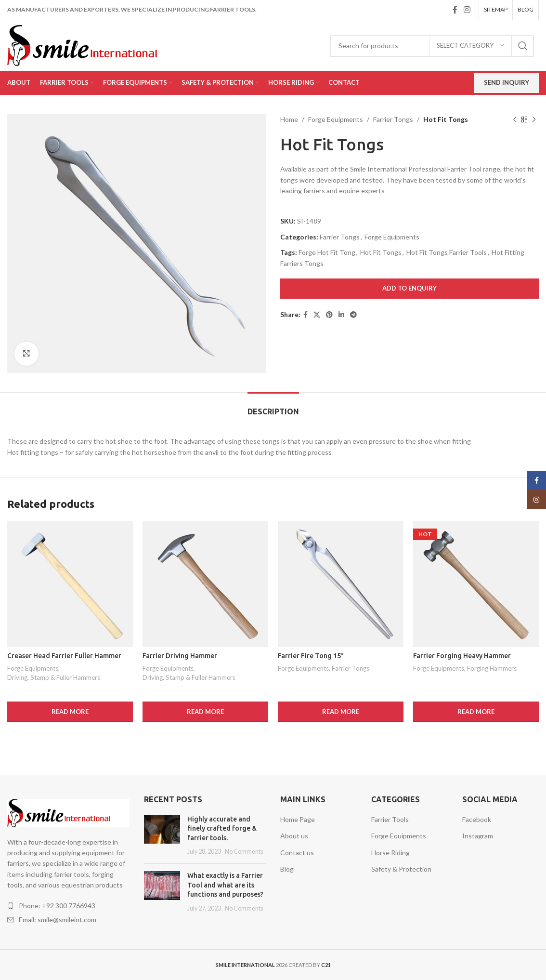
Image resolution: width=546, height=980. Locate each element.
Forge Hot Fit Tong (327, 252)
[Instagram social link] (467, 10)
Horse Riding (390, 853)
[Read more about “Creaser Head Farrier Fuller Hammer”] (70, 712)
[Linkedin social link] (341, 315)
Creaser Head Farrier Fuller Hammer (64, 656)
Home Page (298, 819)
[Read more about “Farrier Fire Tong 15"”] (341, 712)
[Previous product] (515, 119)
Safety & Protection (401, 869)
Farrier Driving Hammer (180, 656)
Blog (287, 869)
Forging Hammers (492, 668)
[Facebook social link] (455, 10)
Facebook (477, 819)
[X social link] (317, 315)
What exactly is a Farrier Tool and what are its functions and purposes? (225, 885)
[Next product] (534, 119)
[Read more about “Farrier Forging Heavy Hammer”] (476, 712)
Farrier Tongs (393, 119)
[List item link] (68, 906)
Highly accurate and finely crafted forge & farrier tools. (222, 828)
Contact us (297, 853)
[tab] (273, 407)
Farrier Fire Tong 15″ (311, 656)
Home (289, 119)
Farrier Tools (390, 819)
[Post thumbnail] (162, 835)
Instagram (478, 836)
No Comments (244, 852)
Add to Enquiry (409, 288)
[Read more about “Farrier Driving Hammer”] (205, 712)
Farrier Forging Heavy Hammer (462, 656)
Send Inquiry (507, 82)
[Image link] (68, 812)
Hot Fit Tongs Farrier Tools (447, 252)
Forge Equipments (336, 119)
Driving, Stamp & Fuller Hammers (54, 677)
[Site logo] (96, 45)
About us (294, 836)
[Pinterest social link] (329, 315)
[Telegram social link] (353, 315)
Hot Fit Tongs (381, 252)
